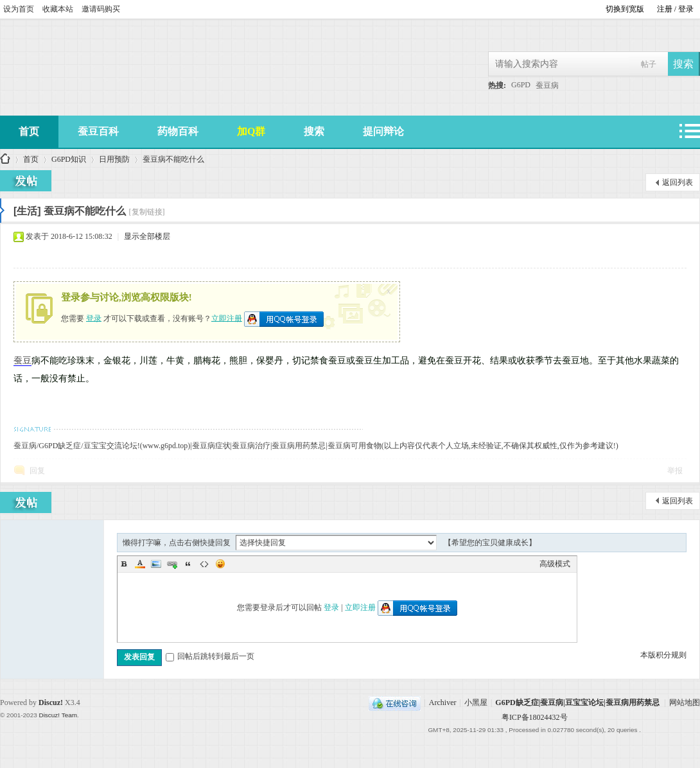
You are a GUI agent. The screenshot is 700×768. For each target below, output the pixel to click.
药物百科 (178, 131)
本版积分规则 (663, 655)
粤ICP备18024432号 (535, 717)
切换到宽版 (625, 9)
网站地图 (685, 703)
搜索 (314, 131)
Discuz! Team (58, 715)
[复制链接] (147, 212)
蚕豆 (22, 361)
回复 (37, 471)
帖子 (649, 64)
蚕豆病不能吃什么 (173, 159)
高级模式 (555, 564)
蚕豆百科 (98, 131)
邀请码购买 (101, 9)
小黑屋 (476, 703)
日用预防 (114, 159)
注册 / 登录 (675, 9)
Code (204, 564)
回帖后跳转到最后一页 (210, 656)
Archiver (443, 703)
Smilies (220, 564)
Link (172, 564)
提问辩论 (383, 131)
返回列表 (678, 182)
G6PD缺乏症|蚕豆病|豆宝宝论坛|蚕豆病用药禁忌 (577, 703)
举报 (675, 471)
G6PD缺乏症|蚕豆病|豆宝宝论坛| (5, 160)
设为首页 (19, 9)
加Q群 (251, 131)
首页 (31, 159)
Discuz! (51, 703)
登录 (94, 318)
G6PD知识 (69, 159)
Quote (188, 564)
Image (156, 564)
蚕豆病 (547, 85)
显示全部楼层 (147, 236)
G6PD (521, 85)
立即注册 (227, 318)
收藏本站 (58, 9)
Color (140, 564)
